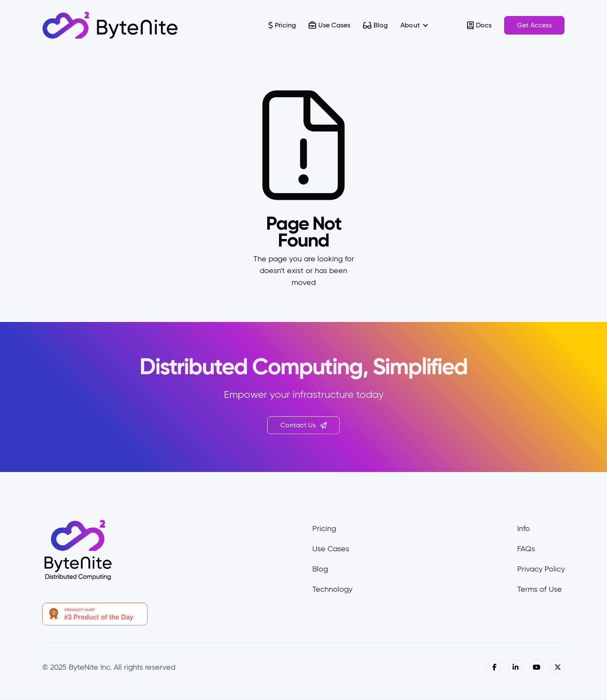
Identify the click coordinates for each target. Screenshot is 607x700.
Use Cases (331, 549)
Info (524, 528)
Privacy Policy (541, 569)
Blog (320, 569)
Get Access (534, 25)
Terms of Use (540, 589)
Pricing (324, 528)
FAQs (526, 549)
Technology (332, 589)
